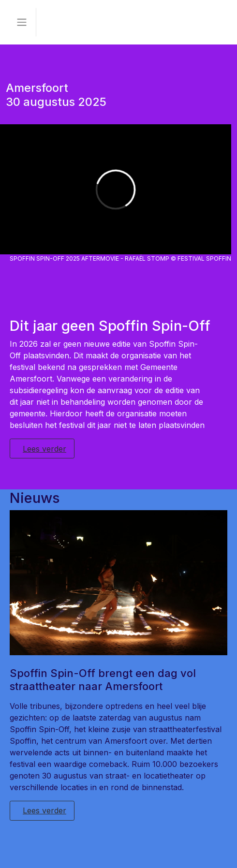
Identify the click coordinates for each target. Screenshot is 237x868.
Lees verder (44, 449)
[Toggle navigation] (22, 22)
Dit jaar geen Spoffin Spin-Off (110, 326)
